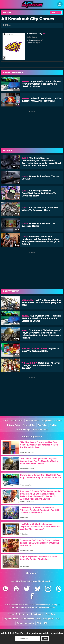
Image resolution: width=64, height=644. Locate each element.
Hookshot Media (17, 605)
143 (16, 167)
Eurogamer (48, 619)
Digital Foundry (11, 619)
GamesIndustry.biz (26, 623)
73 (16, 339)
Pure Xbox (50, 614)
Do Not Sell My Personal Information (40, 607)
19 (16, 89)
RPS (45, 623)
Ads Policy (43, 425)
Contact (58, 421)
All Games (56, 13)
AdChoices (20, 607)
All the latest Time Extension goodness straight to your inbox (32, 633)
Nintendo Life (22, 614)
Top (5, 421)
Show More (32, 573)
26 (16, 182)
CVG (39, 623)
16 (16, 198)
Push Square (37, 614)
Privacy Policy (14, 425)
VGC (58, 619)
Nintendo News (27, 619)
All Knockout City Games (28, 19)
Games (7, 13)
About (13, 421)
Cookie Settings (23, 430)
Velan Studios (32, 37)
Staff (21, 421)
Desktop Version (41, 430)
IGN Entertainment (40, 605)
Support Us (47, 421)
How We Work (32, 421)
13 (16, 370)
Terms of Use (29, 425)
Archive (54, 425)
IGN (39, 619)
